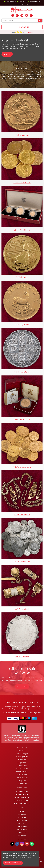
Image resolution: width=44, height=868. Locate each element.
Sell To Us (22, 817)
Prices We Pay (22, 823)
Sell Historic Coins (22, 372)
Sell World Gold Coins (22, 467)
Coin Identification (22, 797)
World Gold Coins (22, 772)
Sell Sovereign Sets (22, 230)
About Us (22, 832)
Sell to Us (22, 687)
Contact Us (22, 814)
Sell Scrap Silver (22, 656)
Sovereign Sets (22, 757)
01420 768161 (11, 713)
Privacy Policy (28, 855)
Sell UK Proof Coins (22, 419)
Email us (23, 713)
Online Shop (22, 826)
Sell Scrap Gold (22, 609)
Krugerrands (22, 763)
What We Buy (22, 820)
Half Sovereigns (22, 754)
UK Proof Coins (22, 769)
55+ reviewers (29, 32)
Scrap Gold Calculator (22, 800)
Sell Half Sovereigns (22, 182)
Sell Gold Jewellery (22, 514)
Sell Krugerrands (22, 325)
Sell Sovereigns (22, 135)
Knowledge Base (22, 794)
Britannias (22, 760)
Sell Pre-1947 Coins (22, 562)
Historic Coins (22, 766)
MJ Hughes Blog (22, 791)
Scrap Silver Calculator (22, 803)
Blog (22, 811)
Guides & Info (22, 829)
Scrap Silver (22, 784)
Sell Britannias (22, 277)
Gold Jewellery (22, 775)
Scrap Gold (22, 781)
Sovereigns (22, 751)
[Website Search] (40, 20)
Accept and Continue (13, 863)
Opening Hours (35, 713)
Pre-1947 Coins (22, 778)
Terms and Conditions (10, 857)
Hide (7, 54)
